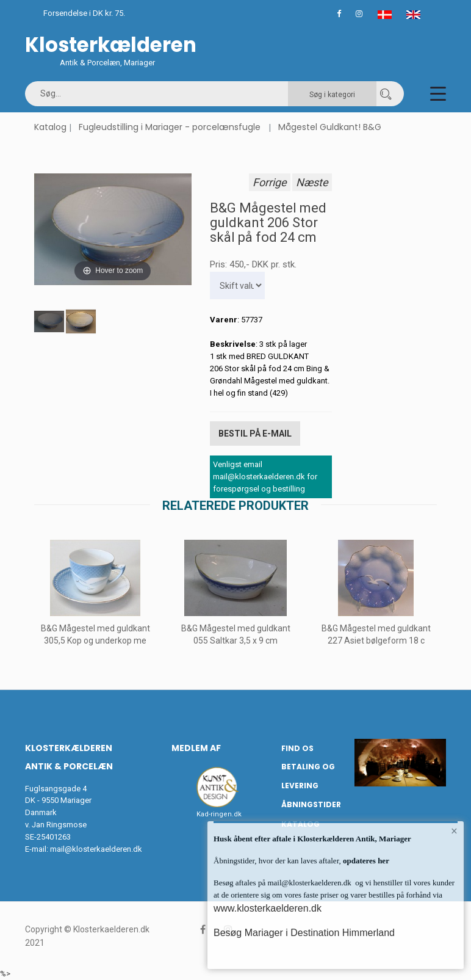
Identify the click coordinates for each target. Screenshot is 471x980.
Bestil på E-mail (255, 434)
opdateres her (365, 861)
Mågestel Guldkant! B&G (330, 127)
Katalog (50, 127)
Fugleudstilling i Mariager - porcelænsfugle (170, 127)
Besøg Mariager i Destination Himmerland (304, 933)
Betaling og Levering (308, 776)
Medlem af (196, 747)
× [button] (454, 831)
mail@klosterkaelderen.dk (96, 849)
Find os (297, 748)
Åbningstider (311, 804)
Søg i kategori (332, 95)
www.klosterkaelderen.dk (268, 908)
